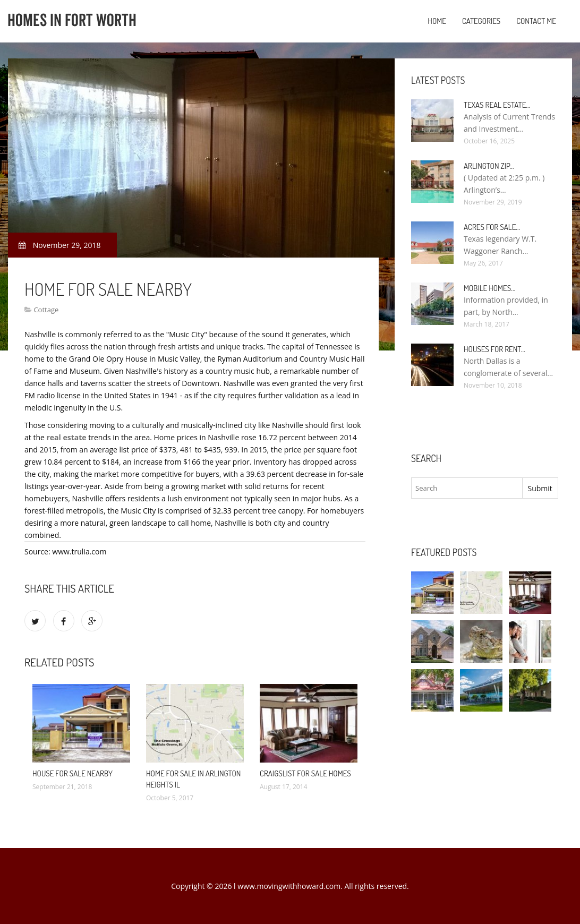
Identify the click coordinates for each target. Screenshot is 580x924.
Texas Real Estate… (497, 105)
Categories (481, 21)
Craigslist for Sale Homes (305, 773)
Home (437, 21)
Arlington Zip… (489, 166)
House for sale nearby (72, 773)
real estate (66, 437)
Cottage (46, 310)
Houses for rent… (494, 349)
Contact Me (536, 21)
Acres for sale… (492, 227)
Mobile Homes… (489, 288)
